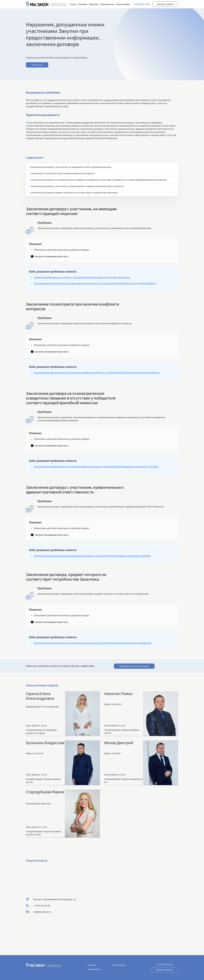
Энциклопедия (123, 4)
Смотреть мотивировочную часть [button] (51, 256)
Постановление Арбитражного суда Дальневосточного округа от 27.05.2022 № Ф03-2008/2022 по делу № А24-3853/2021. (95, 283)
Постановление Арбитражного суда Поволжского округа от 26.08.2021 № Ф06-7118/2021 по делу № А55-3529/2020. (92, 556)
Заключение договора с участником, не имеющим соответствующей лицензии (71, 167)
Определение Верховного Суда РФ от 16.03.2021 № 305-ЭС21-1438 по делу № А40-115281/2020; (82, 277)
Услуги (73, 4)
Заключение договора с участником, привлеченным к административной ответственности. (78, 186)
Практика (94, 4)
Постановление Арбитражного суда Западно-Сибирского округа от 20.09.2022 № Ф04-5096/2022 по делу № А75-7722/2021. (96, 467)
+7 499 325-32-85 (142, 4)
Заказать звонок (165, 4)
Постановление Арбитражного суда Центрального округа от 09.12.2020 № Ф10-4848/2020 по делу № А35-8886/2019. (93, 643)
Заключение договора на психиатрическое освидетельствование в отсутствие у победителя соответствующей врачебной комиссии (99, 180)
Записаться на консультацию (134, 666)
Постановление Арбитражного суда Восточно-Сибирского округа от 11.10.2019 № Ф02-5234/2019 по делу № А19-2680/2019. (97, 373)
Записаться (37, 65)
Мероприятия (107, 4)
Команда (83, 4)
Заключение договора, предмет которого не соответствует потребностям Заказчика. (74, 193)
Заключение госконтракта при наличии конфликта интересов (63, 173)
